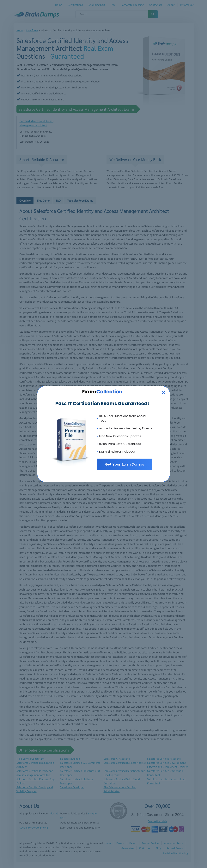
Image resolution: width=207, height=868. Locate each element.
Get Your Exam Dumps (125, 464)
